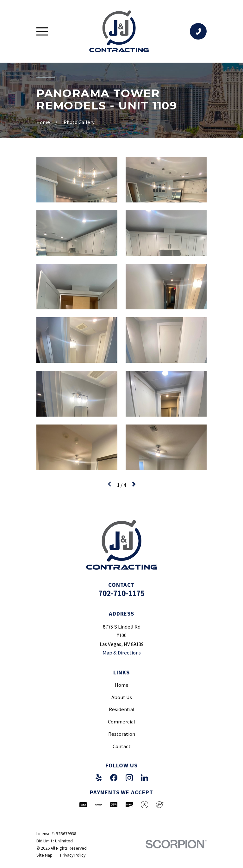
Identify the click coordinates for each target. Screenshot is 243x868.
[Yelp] (99, 778)
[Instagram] (129, 778)
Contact (122, 746)
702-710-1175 (121, 593)
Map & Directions (122, 653)
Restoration (122, 734)
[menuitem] (44, 855)
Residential (122, 709)
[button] (77, 180)
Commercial (121, 722)
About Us (122, 697)
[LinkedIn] (144, 778)
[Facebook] (114, 778)
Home (122, 685)
